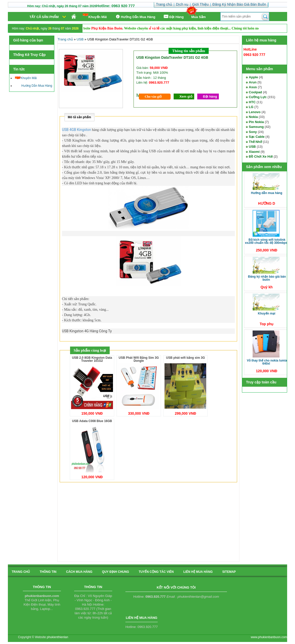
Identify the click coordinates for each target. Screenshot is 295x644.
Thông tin (48, 572)
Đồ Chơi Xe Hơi (261, 156)
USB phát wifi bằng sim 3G (185, 358)
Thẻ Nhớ (255, 142)
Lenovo (255, 112)
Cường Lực (258, 97)
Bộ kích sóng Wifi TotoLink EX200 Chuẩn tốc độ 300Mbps (266, 241)
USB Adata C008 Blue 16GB (92, 421)
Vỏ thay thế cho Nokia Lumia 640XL (267, 362)
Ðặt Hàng (173, 17)
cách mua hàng (79, 572)
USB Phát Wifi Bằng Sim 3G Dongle (139, 359)
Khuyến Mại (267, 313)
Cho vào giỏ (153, 96)
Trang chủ (65, 39)
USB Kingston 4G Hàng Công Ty (87, 331)
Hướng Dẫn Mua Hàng (135, 17)
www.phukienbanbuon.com (269, 637)
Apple (253, 77)
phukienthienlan (57, 637)
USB (252, 147)
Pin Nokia (256, 122)
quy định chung (116, 572)
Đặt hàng (210, 96)
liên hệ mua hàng (198, 572)
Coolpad (255, 92)
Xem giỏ (186, 96)
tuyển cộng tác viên (156, 572)
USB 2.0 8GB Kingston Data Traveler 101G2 (92, 359)
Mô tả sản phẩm (79, 117)
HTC (252, 102)
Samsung (256, 127)
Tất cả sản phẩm (44, 17)
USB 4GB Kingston (76, 130)
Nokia (253, 117)
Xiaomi (254, 152)
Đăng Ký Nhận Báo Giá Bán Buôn (267, 278)
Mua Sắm (199, 17)
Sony (253, 132)
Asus (253, 87)
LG (251, 107)
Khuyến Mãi (95, 16)
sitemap (229, 572)
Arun (253, 82)
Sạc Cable (257, 137)
